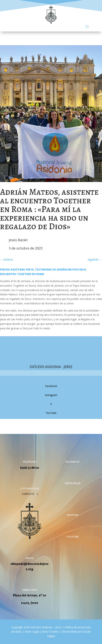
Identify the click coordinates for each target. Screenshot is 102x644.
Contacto (28, 494)
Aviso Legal (32, 632)
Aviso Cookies (50, 632)
